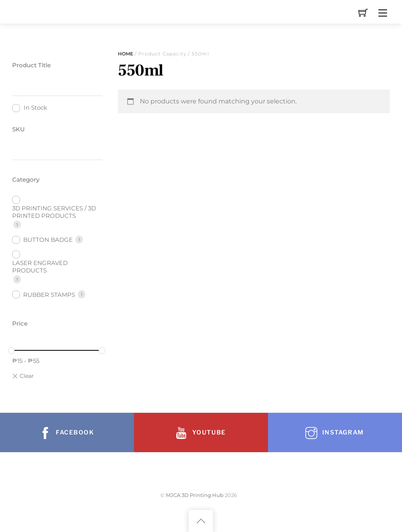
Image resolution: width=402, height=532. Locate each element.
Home (126, 54)
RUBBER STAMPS (49, 295)
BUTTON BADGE (48, 240)
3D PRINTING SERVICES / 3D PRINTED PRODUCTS (54, 212)
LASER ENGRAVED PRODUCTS (40, 267)
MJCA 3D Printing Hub (195, 495)
